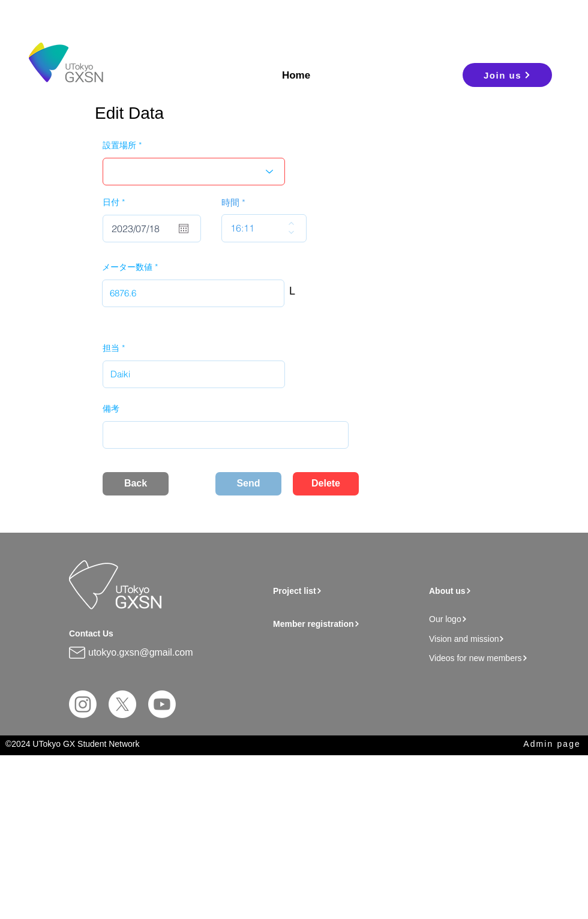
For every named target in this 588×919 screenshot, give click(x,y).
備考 (111, 409)
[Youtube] (162, 704)
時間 (230, 202)
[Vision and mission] (495, 639)
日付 (116, 202)
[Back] (136, 484)
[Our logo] (495, 619)
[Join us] (507, 75)
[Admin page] (541, 744)
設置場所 (119, 145)
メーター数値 (127, 267)
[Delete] (326, 484)
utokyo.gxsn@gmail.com (141, 652)
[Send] (248, 484)
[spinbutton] (255, 228)
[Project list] (343, 591)
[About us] (492, 591)
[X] (122, 704)
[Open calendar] (184, 229)
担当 (111, 348)
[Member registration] (348, 624)
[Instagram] (83, 704)
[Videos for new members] (499, 658)
